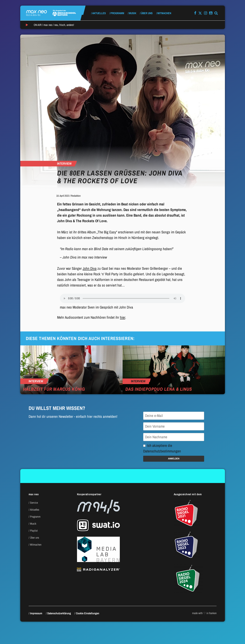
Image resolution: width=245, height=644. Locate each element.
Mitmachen (164, 13)
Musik (133, 13)
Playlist (34, 531)
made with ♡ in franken (204, 613)
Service (34, 503)
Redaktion (76, 196)
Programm (117, 13)
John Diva (90, 268)
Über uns (147, 13)
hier (123, 317)
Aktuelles (99, 13)
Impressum (36, 613)
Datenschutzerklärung (59, 613)
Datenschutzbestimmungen (162, 451)
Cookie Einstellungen (88, 613)
